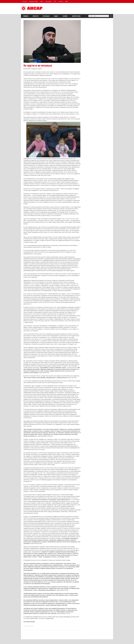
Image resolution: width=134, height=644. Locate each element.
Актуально (46, 16)
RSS (58, 1)
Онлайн (65, 16)
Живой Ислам (76, 16)
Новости (35, 16)
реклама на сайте (34, 1)
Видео (56, 16)
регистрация (50, 1)
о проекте (25, 1)
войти (43, 1)
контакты (64, 1)
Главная (26, 16)
